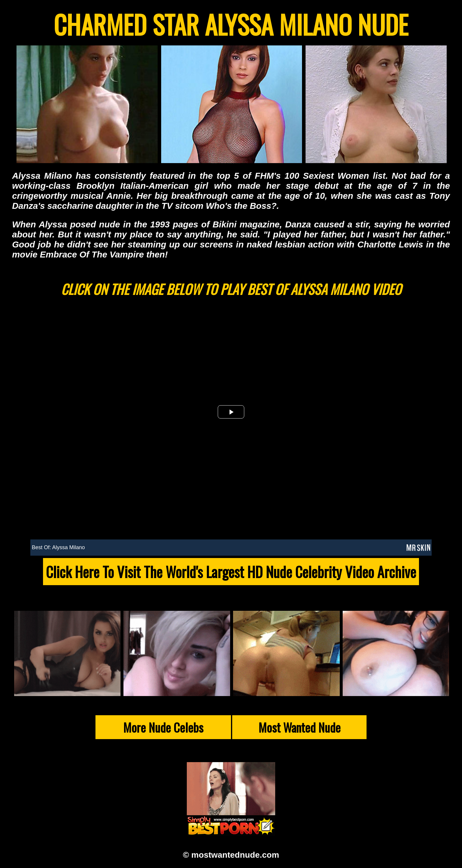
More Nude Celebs (163, 727)
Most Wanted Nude (300, 727)
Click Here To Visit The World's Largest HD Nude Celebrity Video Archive (231, 572)
